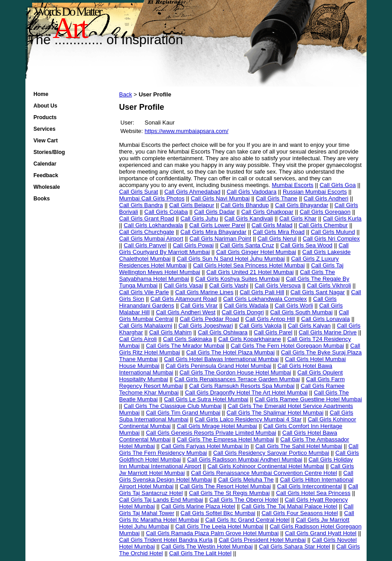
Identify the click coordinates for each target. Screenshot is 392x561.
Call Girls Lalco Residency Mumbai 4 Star (248, 419)
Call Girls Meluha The (246, 480)
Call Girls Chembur (323, 225)
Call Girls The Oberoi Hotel (244, 500)
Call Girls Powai (193, 245)
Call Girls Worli (294, 305)
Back (126, 94)
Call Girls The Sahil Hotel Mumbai (299, 446)
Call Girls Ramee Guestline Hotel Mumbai (308, 399)
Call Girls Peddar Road (209, 319)
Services (44, 129)
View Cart (45, 141)
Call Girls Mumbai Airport (151, 239)
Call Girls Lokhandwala (153, 225)
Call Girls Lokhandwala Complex (265, 299)
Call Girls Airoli (138, 339)
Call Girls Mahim (170, 332)
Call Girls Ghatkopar (267, 212)
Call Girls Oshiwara (223, 332)
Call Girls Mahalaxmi (146, 326)
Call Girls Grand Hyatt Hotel (321, 533)
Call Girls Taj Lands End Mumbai (161, 500)
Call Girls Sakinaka (188, 339)
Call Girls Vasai (183, 285)
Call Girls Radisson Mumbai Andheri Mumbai (245, 459)
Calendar (45, 164)
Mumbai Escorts (293, 185)
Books (42, 199)
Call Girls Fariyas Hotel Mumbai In (205, 446)
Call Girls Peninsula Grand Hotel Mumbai (218, 366)
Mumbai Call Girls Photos (152, 198)
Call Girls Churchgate (147, 232)
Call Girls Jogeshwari (206, 326)
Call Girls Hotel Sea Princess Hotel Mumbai (249, 265)
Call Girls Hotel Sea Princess (313, 493)
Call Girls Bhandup (244, 205)
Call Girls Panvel (145, 245)
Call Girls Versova (278, 285)
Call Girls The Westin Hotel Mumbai (207, 546)
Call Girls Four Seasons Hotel (299, 513)
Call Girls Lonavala (325, 319)
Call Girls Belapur (192, 205)
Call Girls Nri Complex (331, 239)
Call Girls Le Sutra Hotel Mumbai (206, 399)
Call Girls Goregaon (325, 212)
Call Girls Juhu (200, 218)
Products (45, 117)
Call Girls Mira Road (279, 232)
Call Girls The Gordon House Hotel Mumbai (235, 372)
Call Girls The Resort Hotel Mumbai (225, 486)
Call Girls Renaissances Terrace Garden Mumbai (237, 379)
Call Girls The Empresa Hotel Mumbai (226, 439)
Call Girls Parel (273, 332)
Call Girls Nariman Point (221, 239)
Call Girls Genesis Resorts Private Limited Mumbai (211, 433)
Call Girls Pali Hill (262, 292)
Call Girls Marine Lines (204, 292)
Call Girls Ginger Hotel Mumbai (256, 252)
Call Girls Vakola (260, 326)
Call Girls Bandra (141, 205)
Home (41, 94)
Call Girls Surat (138, 192)
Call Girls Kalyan (309, 326)
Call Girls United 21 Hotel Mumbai (250, 272)
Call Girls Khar (298, 218)
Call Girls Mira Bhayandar (214, 232)
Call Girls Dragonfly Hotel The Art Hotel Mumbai (246, 393)
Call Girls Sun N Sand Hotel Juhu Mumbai (231, 259)
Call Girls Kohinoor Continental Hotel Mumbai (266, 466)
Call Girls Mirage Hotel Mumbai (217, 426)
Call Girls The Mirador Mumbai (185, 346)
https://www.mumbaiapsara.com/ (186, 131)
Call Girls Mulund (333, 232)
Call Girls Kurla (342, 218)
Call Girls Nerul (277, 239)
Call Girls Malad (272, 225)
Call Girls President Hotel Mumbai (262, 540)
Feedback (46, 175)
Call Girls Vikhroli (329, 285)
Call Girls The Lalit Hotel (200, 553)
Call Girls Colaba (166, 212)
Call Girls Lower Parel (217, 225)
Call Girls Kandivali (249, 218)
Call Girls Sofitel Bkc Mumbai (218, 513)
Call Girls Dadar (215, 212)
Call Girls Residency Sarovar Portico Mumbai (271, 453)
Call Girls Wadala (246, 305)
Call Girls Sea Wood (307, 245)
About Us (45, 106)
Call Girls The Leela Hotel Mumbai (219, 526)
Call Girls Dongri (243, 312)
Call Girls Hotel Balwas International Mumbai (221, 359)
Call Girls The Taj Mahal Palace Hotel (289, 506)
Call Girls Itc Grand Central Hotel (247, 520)
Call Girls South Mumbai (301, 312)
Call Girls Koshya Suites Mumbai (237, 279)
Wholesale (47, 187)
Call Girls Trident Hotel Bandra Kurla (166, 540)
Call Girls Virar (199, 305)
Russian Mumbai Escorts (315, 192)
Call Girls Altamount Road (184, 299)
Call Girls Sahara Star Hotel (295, 546)
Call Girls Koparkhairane (250, 339)
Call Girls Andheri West (186, 312)
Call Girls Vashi (229, 285)
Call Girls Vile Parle (144, 292)
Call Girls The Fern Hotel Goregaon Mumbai (287, 346)
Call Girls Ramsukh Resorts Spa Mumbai (242, 386)
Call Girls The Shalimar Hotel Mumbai (275, 413)
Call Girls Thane (277, 198)
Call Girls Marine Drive (328, 332)
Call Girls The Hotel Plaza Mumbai (231, 352)
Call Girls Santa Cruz (247, 245)
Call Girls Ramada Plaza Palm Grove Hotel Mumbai (212, 533)
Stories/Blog (49, 152)
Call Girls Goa (338, 185)
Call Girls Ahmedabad (192, 192)
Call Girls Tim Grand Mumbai (183, 413)
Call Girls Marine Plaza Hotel (198, 506)
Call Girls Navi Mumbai (220, 198)
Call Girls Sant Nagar (318, 292)
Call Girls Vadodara (252, 192)
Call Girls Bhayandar (302, 205)
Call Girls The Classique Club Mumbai (172, 406)
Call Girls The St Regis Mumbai (229, 493)
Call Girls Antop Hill (270, 319)
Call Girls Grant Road (147, 218)
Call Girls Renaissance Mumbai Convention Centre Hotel (264, 473)
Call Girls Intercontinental (309, 486)
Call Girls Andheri (326, 198)
